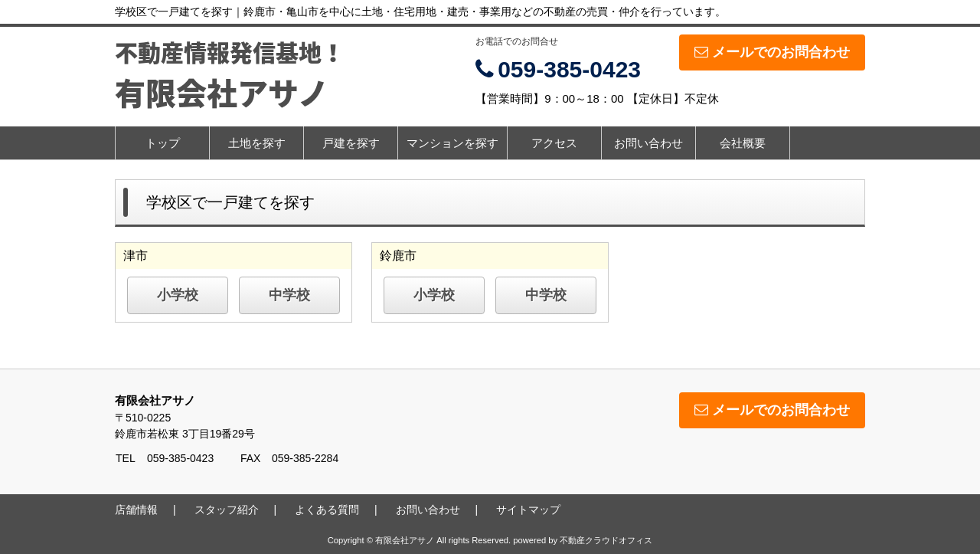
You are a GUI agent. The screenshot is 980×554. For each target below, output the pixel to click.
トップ (163, 143)
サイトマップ (528, 510)
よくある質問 (327, 510)
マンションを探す (452, 143)
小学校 (178, 295)
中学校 (289, 295)
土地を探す (257, 143)
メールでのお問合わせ (772, 52)
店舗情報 (136, 510)
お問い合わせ (648, 143)
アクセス (554, 143)
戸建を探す (351, 143)
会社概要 (743, 143)
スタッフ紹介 (227, 510)
